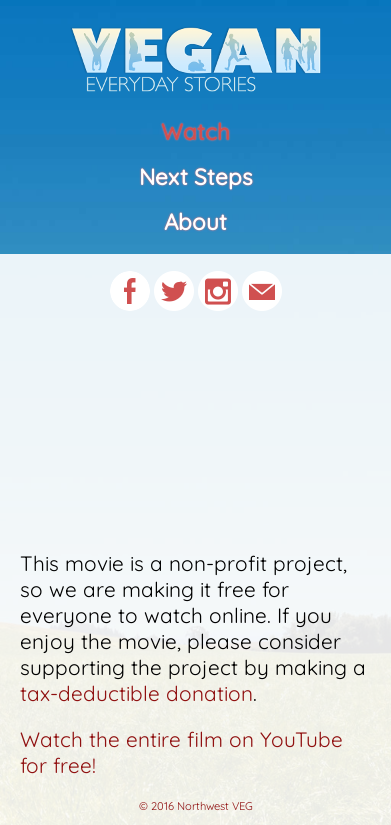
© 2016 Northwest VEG (196, 806)
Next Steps (196, 177)
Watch (195, 132)
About (195, 222)
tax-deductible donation (136, 693)
